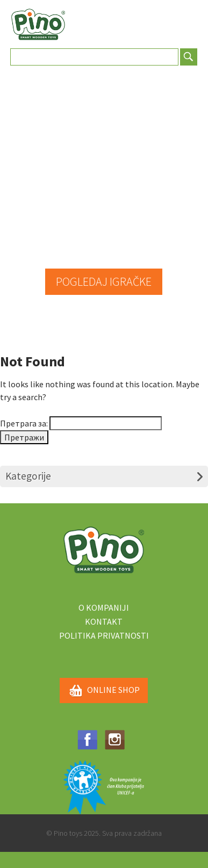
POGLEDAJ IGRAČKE (104, 281)
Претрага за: (24, 423)
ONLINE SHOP (104, 691)
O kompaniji (104, 607)
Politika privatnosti (104, 635)
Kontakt (104, 621)
